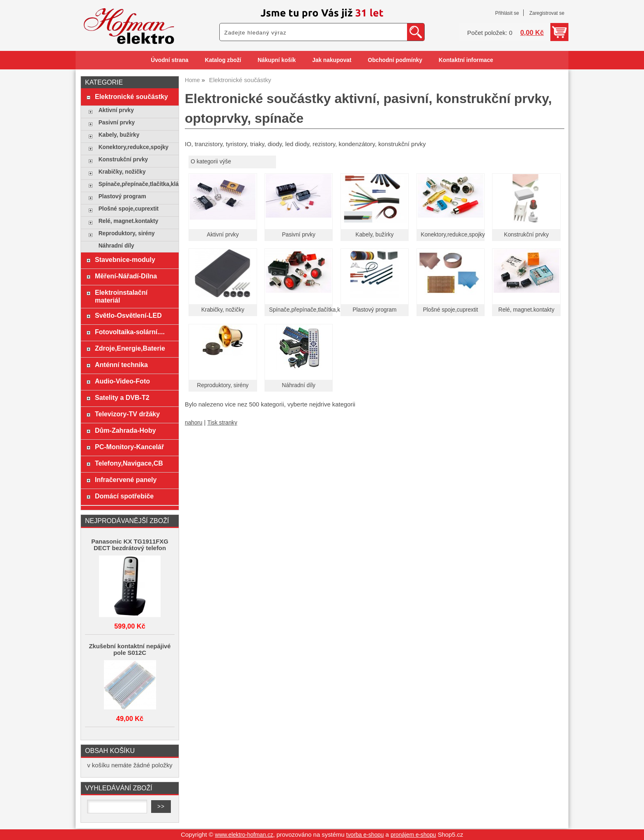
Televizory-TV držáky (127, 414)
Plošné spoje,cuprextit (451, 310)
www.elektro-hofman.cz (244, 835)
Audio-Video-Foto (122, 381)
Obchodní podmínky (395, 60)
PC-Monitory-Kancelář (129, 447)
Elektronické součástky (131, 96)
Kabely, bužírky (375, 235)
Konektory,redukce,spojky (453, 235)
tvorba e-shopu (365, 835)
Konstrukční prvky (526, 235)
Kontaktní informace (466, 60)
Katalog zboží (223, 60)
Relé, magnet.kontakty (526, 310)
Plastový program (375, 310)
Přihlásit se (507, 13)
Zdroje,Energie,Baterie (130, 348)
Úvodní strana (169, 60)
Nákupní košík (277, 60)
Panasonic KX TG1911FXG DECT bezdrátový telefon (130, 545)
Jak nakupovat (332, 60)
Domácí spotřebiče (124, 496)
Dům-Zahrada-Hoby (125, 430)
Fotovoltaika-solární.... (130, 332)
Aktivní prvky (223, 235)
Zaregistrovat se (547, 13)
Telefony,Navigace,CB (129, 463)
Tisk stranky (222, 423)
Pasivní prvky (299, 235)
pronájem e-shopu (413, 835)
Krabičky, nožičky (223, 310)
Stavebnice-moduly (125, 259)
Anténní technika (121, 365)
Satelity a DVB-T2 (122, 397)
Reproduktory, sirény (223, 385)
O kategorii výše (211, 162)
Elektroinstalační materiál (121, 296)
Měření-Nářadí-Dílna (126, 276)
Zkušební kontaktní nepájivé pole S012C (130, 650)
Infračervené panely (126, 480)
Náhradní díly (299, 385)
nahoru (194, 423)
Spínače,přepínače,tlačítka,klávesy (313, 310)
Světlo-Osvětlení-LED (128, 315)
